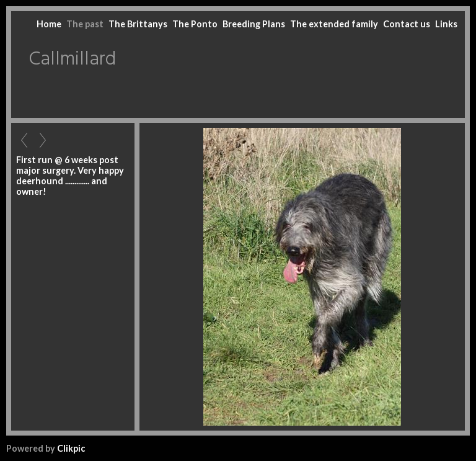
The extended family (334, 24)
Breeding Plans (254, 24)
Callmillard (72, 60)
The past (85, 24)
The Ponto (195, 24)
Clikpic (71, 448)
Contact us (407, 24)
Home (49, 24)
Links (446, 24)
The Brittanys (138, 24)
